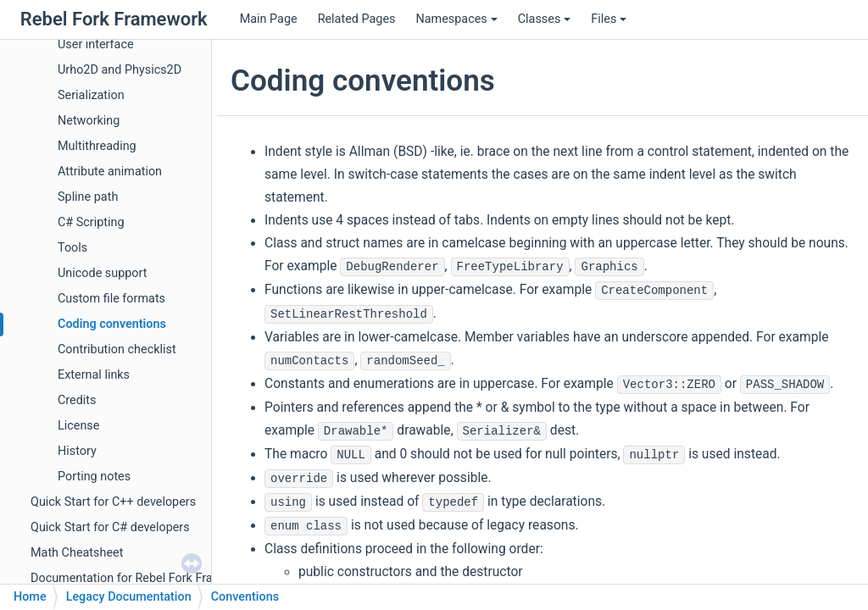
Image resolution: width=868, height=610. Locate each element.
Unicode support (103, 273)
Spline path (88, 197)
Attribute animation (110, 172)
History (77, 451)
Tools (72, 248)
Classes (545, 19)
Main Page (269, 19)
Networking (89, 121)
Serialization (91, 95)
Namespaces (456, 19)
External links (94, 375)
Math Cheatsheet (77, 553)
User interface (96, 44)
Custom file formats (111, 299)
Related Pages (357, 19)
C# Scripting (91, 222)
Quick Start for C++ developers (113, 502)
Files (609, 19)
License (78, 426)
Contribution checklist (117, 349)
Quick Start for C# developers (110, 527)
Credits (77, 400)
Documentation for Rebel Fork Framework (143, 578)
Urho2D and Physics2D (120, 70)
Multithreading (97, 146)
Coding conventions (112, 324)
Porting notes (94, 477)
